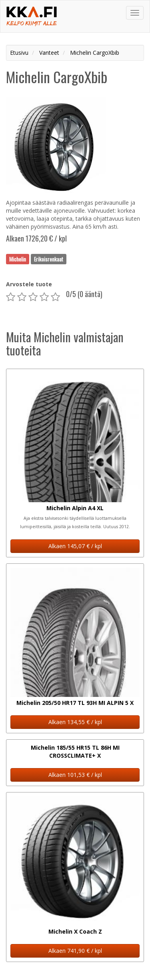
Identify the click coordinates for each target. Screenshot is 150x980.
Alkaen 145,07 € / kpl (75, 546)
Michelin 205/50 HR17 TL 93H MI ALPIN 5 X (75, 703)
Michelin (18, 259)
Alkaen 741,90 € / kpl (75, 951)
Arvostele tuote (29, 284)
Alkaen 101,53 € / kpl (75, 775)
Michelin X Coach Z (75, 931)
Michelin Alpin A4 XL (75, 508)
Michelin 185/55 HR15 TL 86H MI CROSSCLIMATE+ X (75, 751)
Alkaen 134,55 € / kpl (75, 722)
